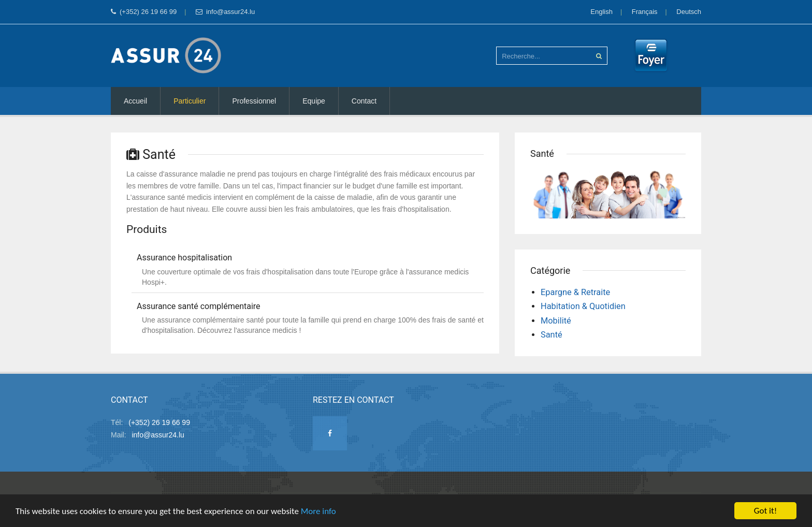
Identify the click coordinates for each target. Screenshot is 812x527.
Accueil (135, 101)
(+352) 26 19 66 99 (144, 12)
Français (645, 12)
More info (318, 512)
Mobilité (556, 321)
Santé (552, 335)
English (601, 12)
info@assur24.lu (225, 12)
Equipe (314, 101)
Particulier (190, 101)
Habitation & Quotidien (583, 306)
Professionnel (254, 101)
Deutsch (689, 12)
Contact (364, 101)
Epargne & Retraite (575, 292)
